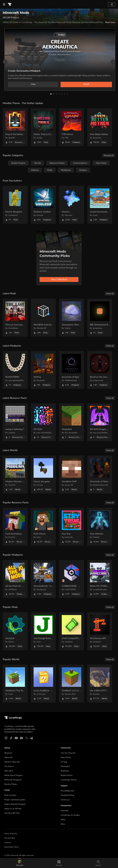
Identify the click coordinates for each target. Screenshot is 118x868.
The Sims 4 (9, 766)
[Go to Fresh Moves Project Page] (43, 527)
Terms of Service (11, 834)
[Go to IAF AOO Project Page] (43, 422)
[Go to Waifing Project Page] (43, 370)
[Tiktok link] (11, 738)
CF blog (64, 762)
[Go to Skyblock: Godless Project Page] (43, 205)
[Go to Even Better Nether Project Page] (100, 127)
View (33, 84)
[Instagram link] (6, 738)
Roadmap (65, 771)
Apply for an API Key (13, 809)
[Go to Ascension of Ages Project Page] (72, 370)
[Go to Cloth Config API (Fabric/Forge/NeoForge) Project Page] (72, 631)
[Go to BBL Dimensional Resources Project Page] (100, 318)
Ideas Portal (66, 758)
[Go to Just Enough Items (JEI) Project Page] (43, 631)
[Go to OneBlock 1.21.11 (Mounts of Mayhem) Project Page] (72, 684)
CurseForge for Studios (70, 815)
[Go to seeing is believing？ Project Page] (15, 422)
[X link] (27, 738)
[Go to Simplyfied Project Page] (72, 422)
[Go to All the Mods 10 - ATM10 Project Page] (15, 579)
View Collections (59, 279)
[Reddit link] (32, 738)
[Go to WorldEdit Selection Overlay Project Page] (43, 318)
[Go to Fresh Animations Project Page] (15, 527)
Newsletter (65, 766)
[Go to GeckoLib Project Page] (15, 631)
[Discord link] (21, 738)
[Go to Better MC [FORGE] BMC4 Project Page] (100, 579)
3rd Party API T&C (12, 813)
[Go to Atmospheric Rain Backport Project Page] (72, 318)
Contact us (65, 800)
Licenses (8, 843)
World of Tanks (11, 784)
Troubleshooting (67, 795)
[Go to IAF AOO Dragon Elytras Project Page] (100, 422)
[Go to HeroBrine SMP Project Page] (72, 474)
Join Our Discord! (68, 753)
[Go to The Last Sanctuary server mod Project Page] (15, 318)
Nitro (63, 824)
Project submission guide (15, 800)
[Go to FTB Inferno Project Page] (72, 127)
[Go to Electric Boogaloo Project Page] (15, 205)
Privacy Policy (10, 838)
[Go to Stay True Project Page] (72, 527)
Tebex (63, 820)
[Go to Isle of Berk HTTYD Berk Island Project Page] (100, 684)
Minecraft (8, 758)
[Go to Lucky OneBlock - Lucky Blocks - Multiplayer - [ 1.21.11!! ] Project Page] (43, 684)
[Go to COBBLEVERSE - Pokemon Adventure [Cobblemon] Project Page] (72, 579)
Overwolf (65, 811)
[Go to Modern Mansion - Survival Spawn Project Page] (15, 474)
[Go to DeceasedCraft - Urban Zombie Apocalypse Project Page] (43, 579)
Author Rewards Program (15, 804)
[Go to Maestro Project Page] (72, 205)
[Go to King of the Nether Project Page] (15, 127)
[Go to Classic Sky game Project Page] (43, 474)
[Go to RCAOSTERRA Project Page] (15, 370)
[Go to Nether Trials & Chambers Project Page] (43, 127)
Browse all (109, 155)
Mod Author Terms (12, 847)
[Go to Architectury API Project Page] (100, 631)
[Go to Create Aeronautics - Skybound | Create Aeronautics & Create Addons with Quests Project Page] (100, 205)
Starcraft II (9, 771)
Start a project (10, 795)
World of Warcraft (12, 762)
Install (86, 84)
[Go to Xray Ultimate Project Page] (100, 527)
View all (110, 294)
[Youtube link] (16, 738)
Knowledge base (67, 791)
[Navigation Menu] (4, 4)
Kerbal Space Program (13, 775)
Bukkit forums (67, 775)
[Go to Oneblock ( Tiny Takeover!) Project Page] (15, 684)
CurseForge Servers (69, 780)
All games (8, 753)
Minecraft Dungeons (13, 780)
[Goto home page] (10, 4)
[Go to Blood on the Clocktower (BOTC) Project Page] (100, 370)
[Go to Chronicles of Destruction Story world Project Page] (100, 474)
